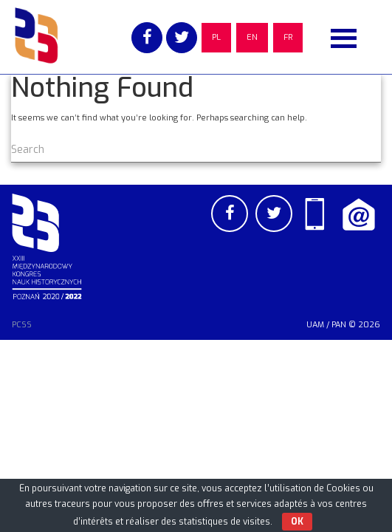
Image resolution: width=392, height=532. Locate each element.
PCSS (22, 325)
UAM (315, 325)
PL (216, 37)
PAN (339, 325)
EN (252, 37)
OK (297, 522)
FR (288, 37)
